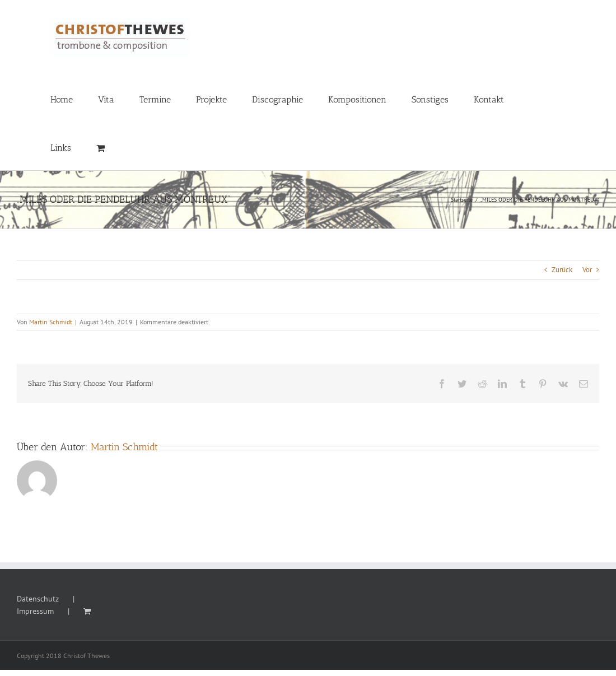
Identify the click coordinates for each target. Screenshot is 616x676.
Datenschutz (38, 599)
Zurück (562, 270)
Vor (587, 270)
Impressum (35, 611)
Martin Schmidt (51, 322)
